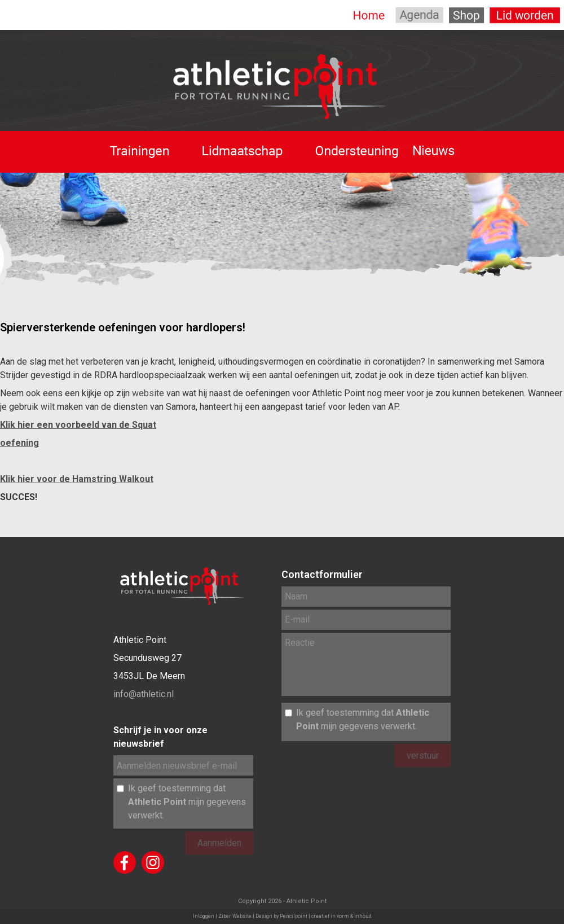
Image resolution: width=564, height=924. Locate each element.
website (148, 393)
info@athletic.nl (144, 694)
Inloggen (204, 916)
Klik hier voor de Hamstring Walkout (77, 479)
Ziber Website (235, 916)
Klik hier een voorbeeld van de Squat (78, 425)
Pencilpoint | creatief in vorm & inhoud (326, 916)
